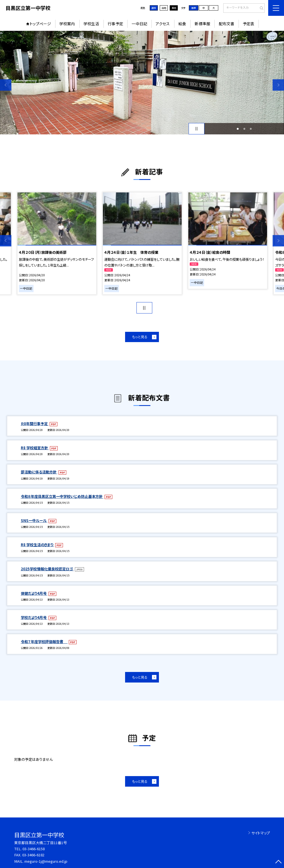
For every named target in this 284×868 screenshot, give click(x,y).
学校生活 (91, 24)
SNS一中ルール (34, 520)
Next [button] (278, 85)
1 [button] (238, 129)
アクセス (163, 24)
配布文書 (227, 24)
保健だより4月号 (34, 593)
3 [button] (251, 129)
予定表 (248, 24)
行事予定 (115, 24)
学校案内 (67, 24)
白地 (164, 8)
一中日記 (140, 24)
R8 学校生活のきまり (37, 545)
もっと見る (140, 337)
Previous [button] (6, 85)
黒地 (174, 8)
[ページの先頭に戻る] (278, 862)
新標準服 (202, 24)
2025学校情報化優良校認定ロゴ (47, 569)
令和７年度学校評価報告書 (44, 642)
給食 (182, 24)
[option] (142, 83)
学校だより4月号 (34, 617)
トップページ (40, 24)
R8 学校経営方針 (35, 448)
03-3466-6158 (34, 849)
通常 (154, 8)
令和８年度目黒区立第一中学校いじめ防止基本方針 (62, 496)
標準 (194, 8)
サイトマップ (261, 833)
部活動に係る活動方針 (39, 472)
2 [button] (244, 129)
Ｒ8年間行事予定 (35, 424)
